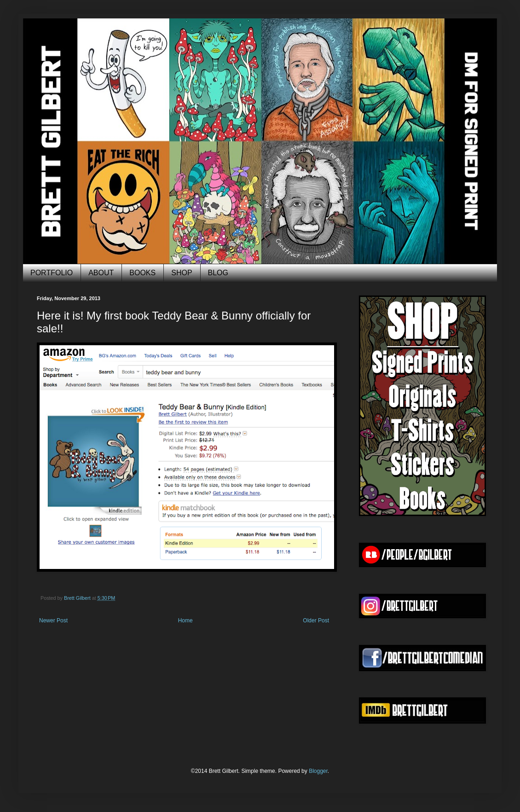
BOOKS (142, 273)
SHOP (182, 273)
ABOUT (101, 273)
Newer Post (53, 621)
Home (185, 621)
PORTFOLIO (52, 273)
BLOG (218, 273)
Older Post (316, 621)
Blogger (318, 771)
